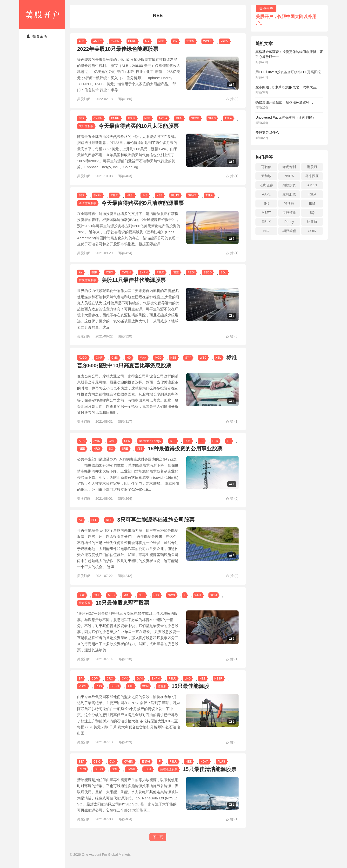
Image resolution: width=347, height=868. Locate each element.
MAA (143, 364)
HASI (130, 195)
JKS (145, 195)
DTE (173, 447)
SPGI (171, 602)
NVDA (289, 176)
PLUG (175, 195)
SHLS (212, 118)
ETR (215, 447)
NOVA (163, 118)
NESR (218, 685)
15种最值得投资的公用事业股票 (185, 455)
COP (95, 685)
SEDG (195, 118)
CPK (127, 447)
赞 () (232, 99)
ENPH (132, 41)
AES (82, 447)
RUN (179, 118)
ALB (82, 41)
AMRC (97, 41)
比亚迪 (312, 222)
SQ (312, 213)
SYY (188, 364)
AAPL (266, 194)
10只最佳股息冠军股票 (122, 609)
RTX (156, 602)
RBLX (266, 222)
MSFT (266, 213)
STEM (190, 41)
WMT (198, 602)
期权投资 (289, 185)
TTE (130, 692)
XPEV (224, 41)
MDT (127, 602)
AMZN (312, 185)
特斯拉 (289, 203)
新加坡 (266, 176)
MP (147, 41)
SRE (125, 455)
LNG (188, 685)
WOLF (207, 41)
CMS (115, 364)
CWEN (115, 41)
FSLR (132, 118)
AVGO (83, 364)
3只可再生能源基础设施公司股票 (156, 526)
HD (129, 364)
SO (111, 455)
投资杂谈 (37, 36)
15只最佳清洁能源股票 (209, 775)
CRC (110, 685)
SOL (223, 279)
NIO (266, 231)
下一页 (158, 843)
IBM (312, 203)
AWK (97, 447)
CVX (125, 685)
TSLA (228, 118)
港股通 (312, 167)
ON (175, 41)
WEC (203, 364)
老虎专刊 (289, 167)
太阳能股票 (86, 126)
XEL (218, 364)
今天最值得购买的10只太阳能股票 (139, 126)
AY (81, 279)
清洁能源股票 (87, 203)
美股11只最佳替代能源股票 (133, 286)
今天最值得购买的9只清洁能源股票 (143, 203)
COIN (312, 231)
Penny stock (289, 223)
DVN (140, 685)
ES (201, 447)
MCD (158, 364)
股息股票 (85, 609)
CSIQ (110, 279)
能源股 (162, 692)
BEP (82, 118)
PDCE (83, 692)
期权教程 (289, 231)
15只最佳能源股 (190, 692)
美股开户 (42, 14)
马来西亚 (312, 176)
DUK (188, 447)
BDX (82, 602)
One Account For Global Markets (106, 861)
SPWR (192, 195)
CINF (99, 364)
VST (140, 455)
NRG (97, 455)
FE (229, 447)
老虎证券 (266, 185)
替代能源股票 (87, 286)
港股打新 (289, 213)
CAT (96, 602)
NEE (161, 41)
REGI (191, 279)
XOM (213, 602)
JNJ (266, 203)
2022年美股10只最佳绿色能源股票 (118, 49)
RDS (99, 692)
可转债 (266, 167)
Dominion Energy (150, 447)
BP (81, 685)
